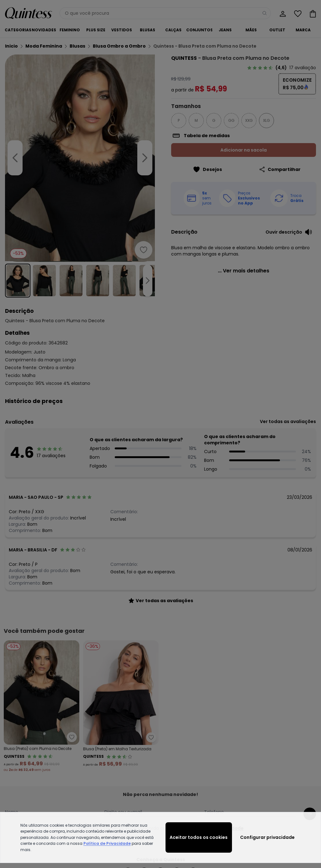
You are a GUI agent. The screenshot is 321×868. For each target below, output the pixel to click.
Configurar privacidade (267, 837)
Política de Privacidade (107, 843)
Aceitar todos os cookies (199, 837)
